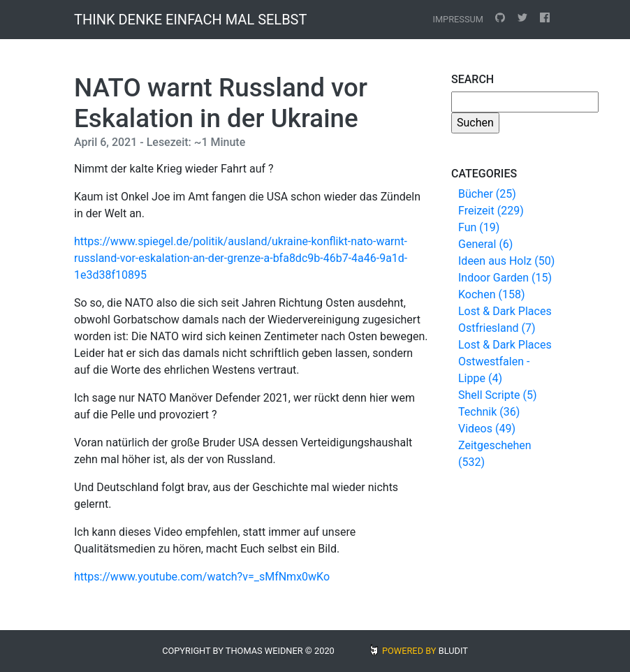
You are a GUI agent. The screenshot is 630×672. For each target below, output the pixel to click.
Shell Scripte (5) (497, 395)
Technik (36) (489, 412)
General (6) (485, 244)
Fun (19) (479, 227)
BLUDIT (453, 651)
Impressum (458, 19)
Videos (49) (487, 429)
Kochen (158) (491, 294)
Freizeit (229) (491, 211)
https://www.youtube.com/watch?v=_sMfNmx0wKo (202, 577)
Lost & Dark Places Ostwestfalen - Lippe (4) (505, 361)
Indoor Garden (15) (505, 278)
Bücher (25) (487, 194)
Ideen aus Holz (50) (506, 261)
